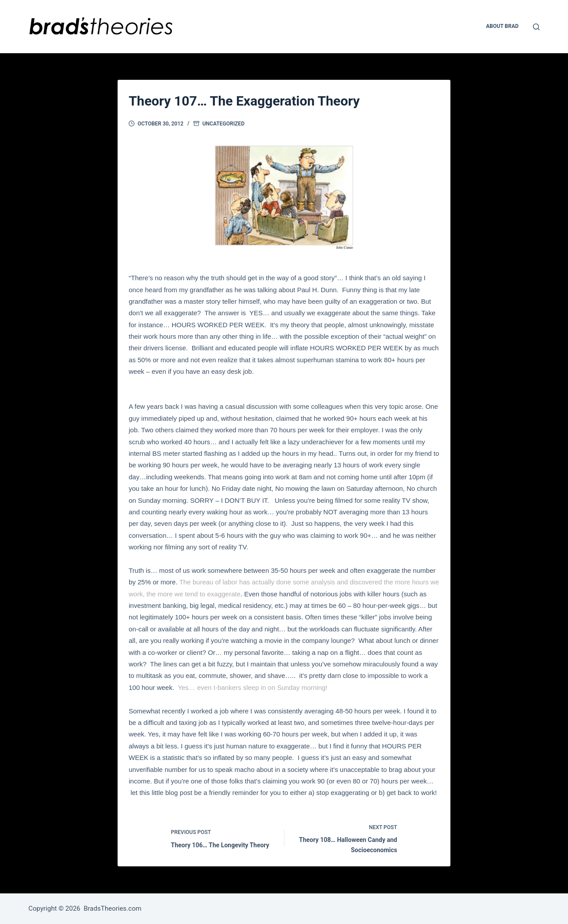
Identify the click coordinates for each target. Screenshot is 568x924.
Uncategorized (223, 124)
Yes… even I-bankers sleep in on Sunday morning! (253, 687)
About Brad (502, 26)
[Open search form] (536, 27)
